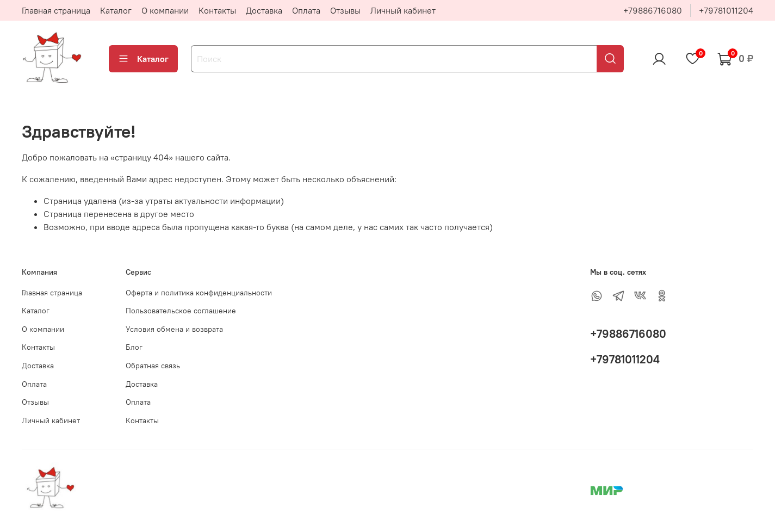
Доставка (264, 10)
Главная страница (56, 10)
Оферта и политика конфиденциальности (199, 293)
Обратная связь (153, 366)
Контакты (217, 10)
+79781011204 (726, 10)
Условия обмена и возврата (174, 329)
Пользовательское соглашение (181, 311)
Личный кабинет (403, 10)
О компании (165, 10)
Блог (134, 347)
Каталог (116, 10)
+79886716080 (653, 10)
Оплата (306, 10)
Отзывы (345, 10)
